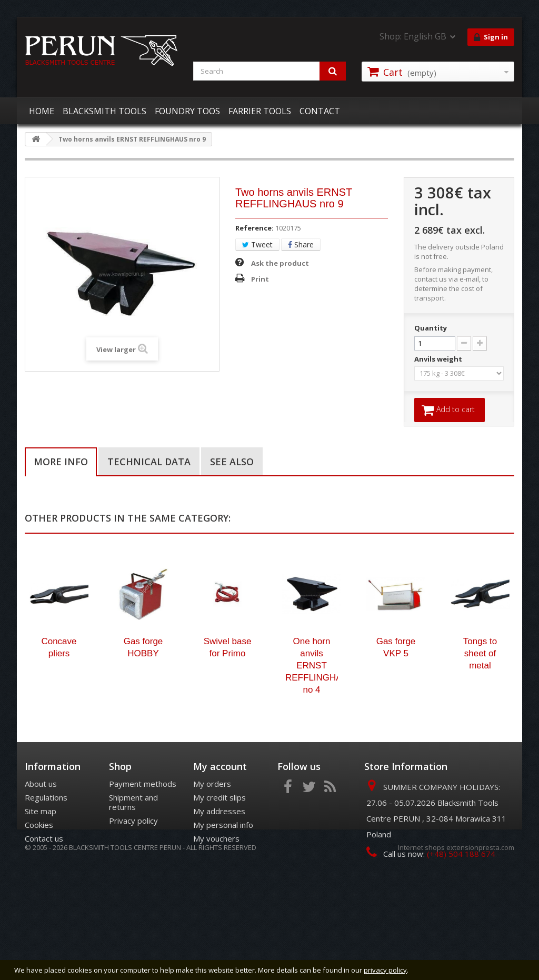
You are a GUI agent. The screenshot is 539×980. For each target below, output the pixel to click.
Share (301, 244)
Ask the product (280, 263)
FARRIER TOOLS (260, 111)
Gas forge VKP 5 (396, 697)
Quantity (431, 328)
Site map (41, 861)
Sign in (491, 37)
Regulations (46, 847)
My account (220, 816)
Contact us (44, 888)
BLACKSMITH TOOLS (104, 111)
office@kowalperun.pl (445, 923)
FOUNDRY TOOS (187, 111)
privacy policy (385, 970)
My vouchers (216, 888)
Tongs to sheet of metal (480, 703)
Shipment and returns (133, 852)
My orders (212, 833)
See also (232, 463)
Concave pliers (59, 697)
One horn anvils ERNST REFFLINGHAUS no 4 (312, 715)
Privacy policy (133, 870)
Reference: (254, 228)
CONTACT (320, 111)
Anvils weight (439, 359)
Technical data (149, 463)
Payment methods (143, 833)
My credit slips (219, 847)
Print (260, 279)
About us (41, 833)
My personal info (223, 874)
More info (61, 463)
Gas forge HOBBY (143, 697)
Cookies (39, 874)
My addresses (219, 861)
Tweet (257, 244)
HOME (42, 111)
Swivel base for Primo (228, 697)
